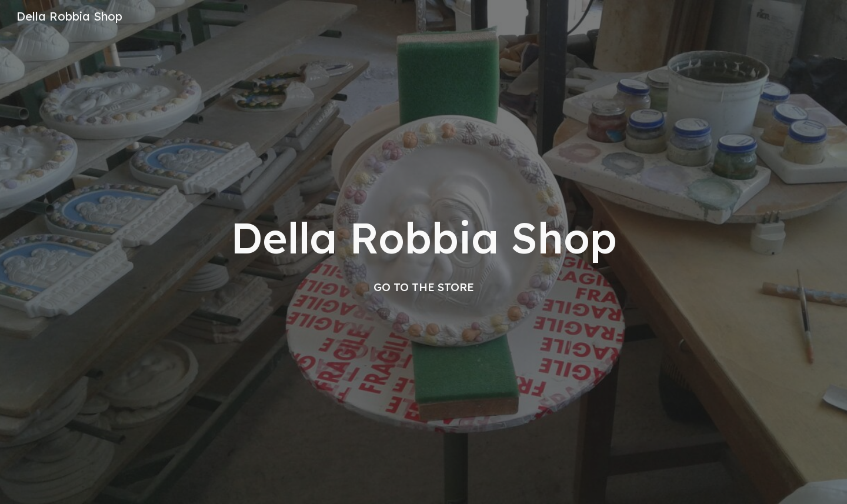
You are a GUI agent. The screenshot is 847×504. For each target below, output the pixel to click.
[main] (423, 252)
